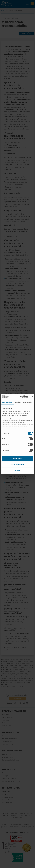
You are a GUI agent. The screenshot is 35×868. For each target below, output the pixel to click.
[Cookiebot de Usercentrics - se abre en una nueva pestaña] (21, 397)
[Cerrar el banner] (32, 397)
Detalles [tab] (18, 402)
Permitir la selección (17, 464)
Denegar (17, 470)
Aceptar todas (17, 458)
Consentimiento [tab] (7, 402)
